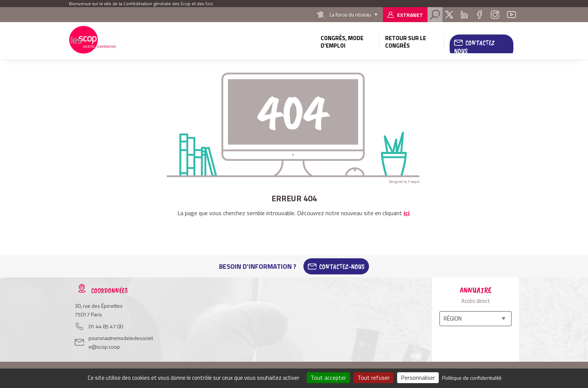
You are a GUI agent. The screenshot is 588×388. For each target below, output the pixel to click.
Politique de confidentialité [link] (472, 378)
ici (406, 213)
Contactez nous (474, 47)
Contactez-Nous (342, 267)
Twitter (449, 15)
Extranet (410, 15)
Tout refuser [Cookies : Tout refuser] (373, 378)
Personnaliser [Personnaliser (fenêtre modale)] (418, 378)
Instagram (495, 15)
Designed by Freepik (404, 182)
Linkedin (464, 15)
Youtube (511, 15)
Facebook (479, 15)
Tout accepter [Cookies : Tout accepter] (328, 378)
